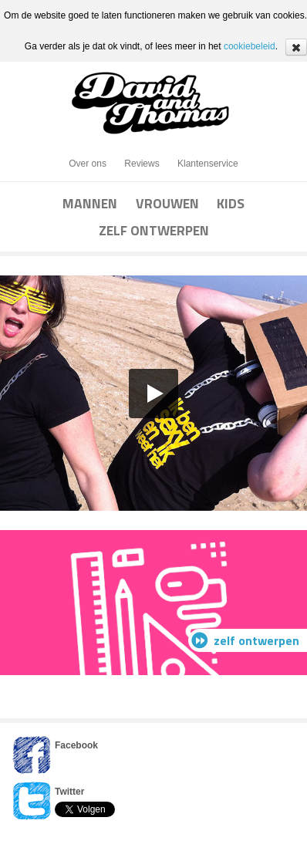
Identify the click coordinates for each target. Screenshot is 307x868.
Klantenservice (208, 164)
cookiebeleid (250, 46)
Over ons (88, 164)
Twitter (69, 792)
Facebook (76, 745)
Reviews (142, 164)
